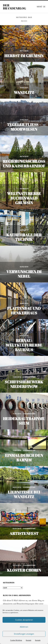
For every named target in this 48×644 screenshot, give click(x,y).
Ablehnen (24, 627)
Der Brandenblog (14, 7)
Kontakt (29, 640)
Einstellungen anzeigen (24, 634)
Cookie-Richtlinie (16, 640)
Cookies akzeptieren (24, 620)
